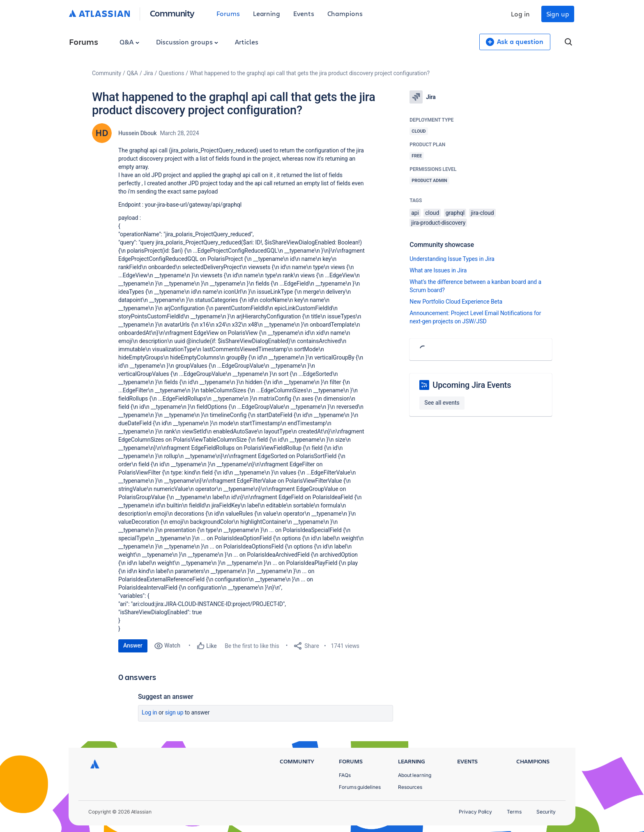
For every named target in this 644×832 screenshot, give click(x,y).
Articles (246, 42)
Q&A (129, 42)
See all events (442, 403)
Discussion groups (187, 42)
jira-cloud (482, 213)
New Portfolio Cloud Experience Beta (456, 302)
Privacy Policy (475, 812)
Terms (514, 812)
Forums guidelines (360, 787)
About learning (415, 775)
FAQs (345, 775)
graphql (455, 213)
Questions (171, 73)
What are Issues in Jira (438, 270)
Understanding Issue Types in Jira (452, 259)
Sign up (558, 14)
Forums (228, 13)
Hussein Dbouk (137, 133)
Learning (267, 13)
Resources (410, 787)
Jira (148, 73)
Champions (345, 13)
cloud (432, 213)
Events (304, 13)
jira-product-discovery (438, 223)
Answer (133, 645)
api (415, 213)
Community (172, 13)
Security (546, 812)
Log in (520, 14)
